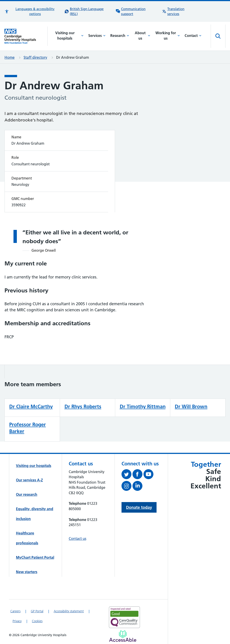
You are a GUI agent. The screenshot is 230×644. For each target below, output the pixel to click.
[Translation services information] (179, 11)
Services (97, 36)
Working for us (168, 36)
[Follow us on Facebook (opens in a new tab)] (138, 475)
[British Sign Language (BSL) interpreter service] (88, 11)
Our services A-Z (29, 480)
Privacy (17, 621)
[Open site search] (218, 36)
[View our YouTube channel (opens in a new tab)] (149, 475)
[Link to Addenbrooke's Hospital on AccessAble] (123, 636)
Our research (27, 494)
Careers (15, 611)
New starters (27, 572)
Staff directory (35, 57)
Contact (193, 36)
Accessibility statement (69, 611)
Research (120, 36)
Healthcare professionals (27, 538)
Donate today (139, 507)
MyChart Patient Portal (35, 557)
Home (10, 57)
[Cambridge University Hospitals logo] (26, 36)
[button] (32, 11)
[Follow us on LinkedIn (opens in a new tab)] (138, 487)
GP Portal (37, 611)
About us (143, 36)
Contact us (77, 539)
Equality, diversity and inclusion (35, 514)
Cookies (37, 621)
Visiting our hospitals (70, 36)
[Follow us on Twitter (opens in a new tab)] (127, 475)
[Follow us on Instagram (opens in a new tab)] (127, 487)
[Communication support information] (137, 11)
